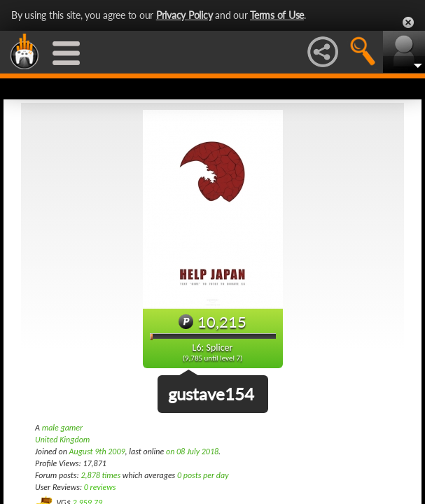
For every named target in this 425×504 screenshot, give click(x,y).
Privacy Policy (184, 15)
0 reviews (100, 487)
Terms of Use (277, 15)
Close (408, 22)
